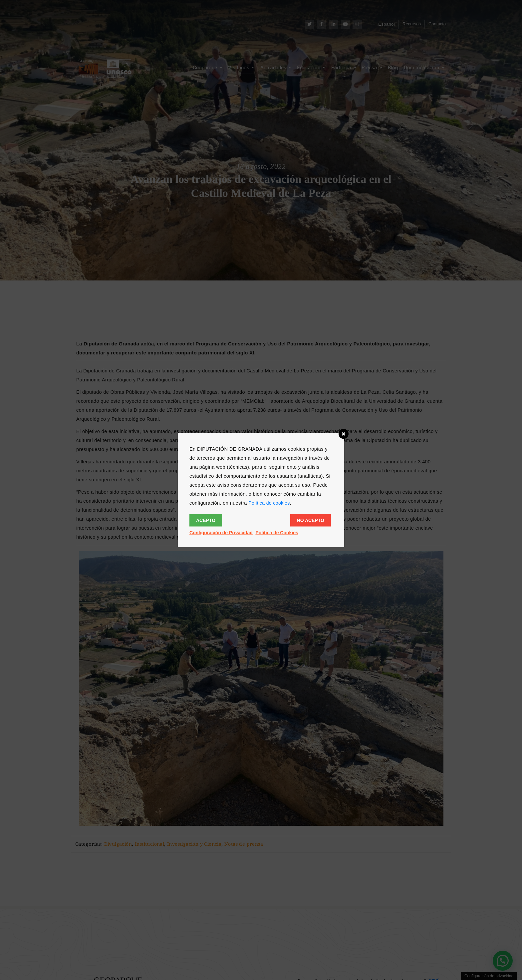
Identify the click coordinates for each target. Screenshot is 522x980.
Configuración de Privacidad (221, 533)
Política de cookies (269, 503)
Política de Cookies (277, 533)
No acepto (311, 520)
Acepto (206, 520)
